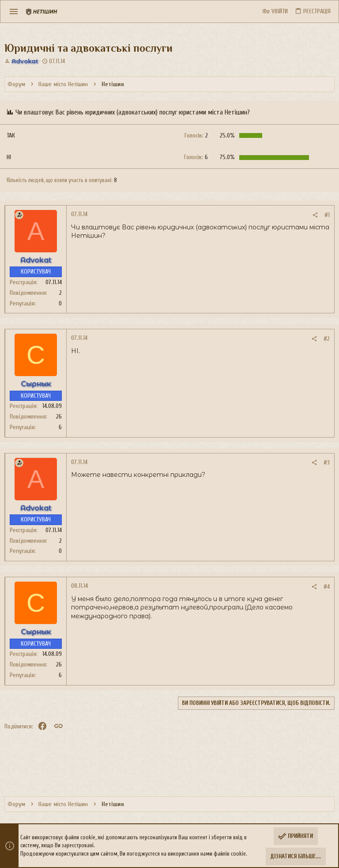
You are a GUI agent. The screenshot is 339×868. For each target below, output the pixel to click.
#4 (327, 587)
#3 (327, 463)
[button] (14, 11)
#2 (327, 339)
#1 (327, 215)
